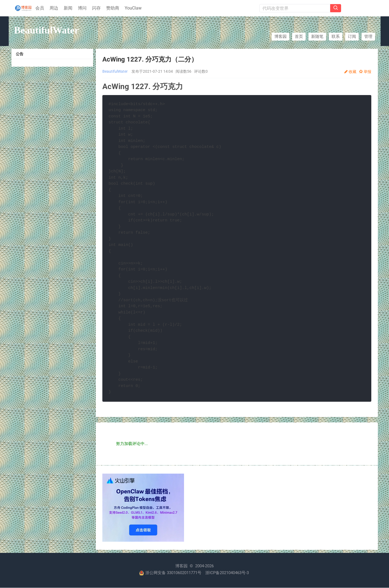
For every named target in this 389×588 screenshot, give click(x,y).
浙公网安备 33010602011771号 (170, 573)
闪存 (96, 8)
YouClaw (133, 8)
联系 (336, 36)
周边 (54, 8)
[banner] (22, 8)
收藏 (353, 72)
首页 (299, 36)
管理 (368, 36)
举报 (367, 72)
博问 (82, 8)
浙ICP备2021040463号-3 (227, 573)
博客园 (281, 36)
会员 (40, 8)
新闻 (68, 8)
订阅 (352, 36)
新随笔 (317, 36)
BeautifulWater (47, 30)
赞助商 (113, 8)
